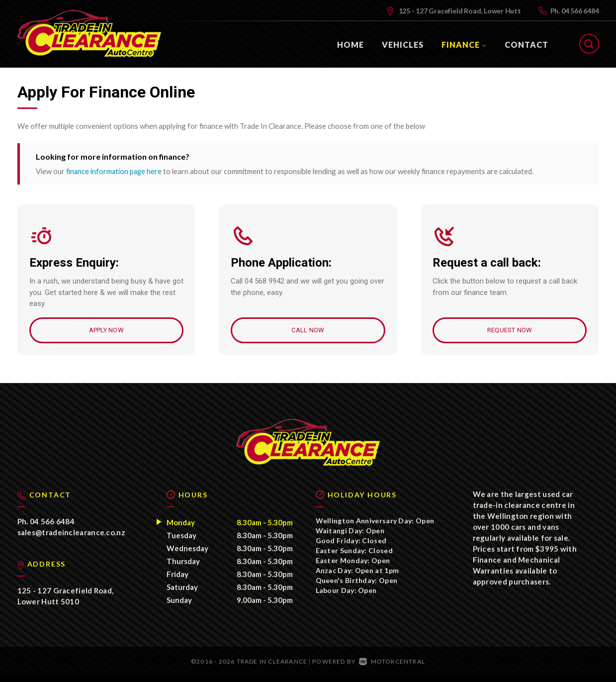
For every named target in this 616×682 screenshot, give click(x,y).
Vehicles (403, 45)
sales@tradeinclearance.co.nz (71, 538)
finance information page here (115, 171)
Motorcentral (392, 667)
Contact (527, 45)
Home (351, 45)
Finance (464, 45)
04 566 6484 (580, 11)
